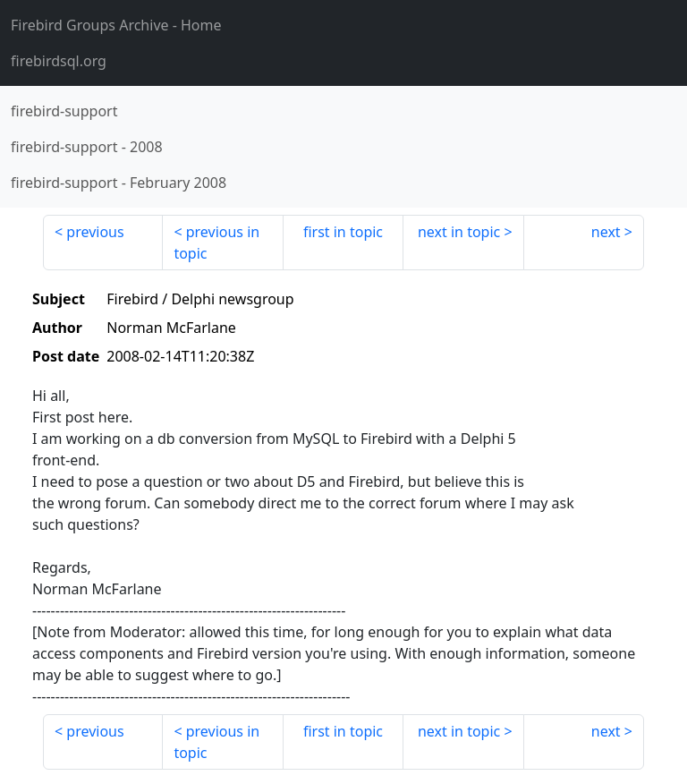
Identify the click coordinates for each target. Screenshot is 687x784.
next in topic (459, 232)
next (606, 232)
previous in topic (216, 243)
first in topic (343, 232)
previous (95, 232)
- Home (116, 25)
